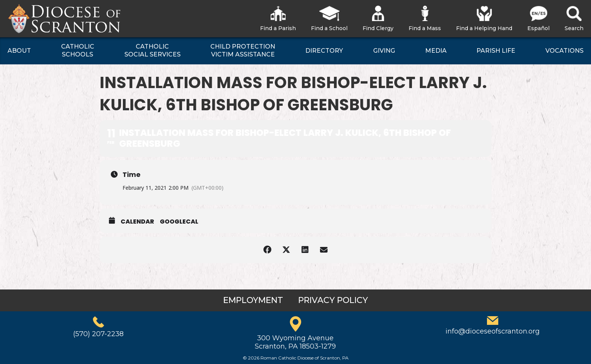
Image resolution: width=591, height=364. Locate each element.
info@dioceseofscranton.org (493, 331)
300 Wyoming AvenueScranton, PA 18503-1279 (295, 342)
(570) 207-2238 (98, 334)
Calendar (137, 222)
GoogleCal (179, 222)
